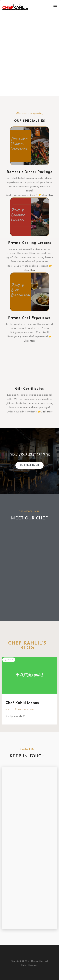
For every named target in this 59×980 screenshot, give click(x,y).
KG (10, 710)
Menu (10, 660)
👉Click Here (46, 195)
